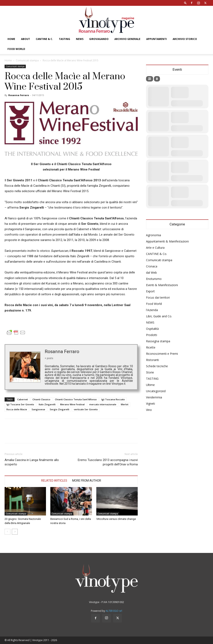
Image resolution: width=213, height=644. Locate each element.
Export (150, 291)
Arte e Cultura (155, 248)
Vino (149, 410)
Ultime (150, 385)
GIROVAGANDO (99, 39)
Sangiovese (38, 409)
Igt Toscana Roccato (113, 399)
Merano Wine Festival (72, 404)
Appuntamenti (157, 39)
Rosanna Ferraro (19, 95)
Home (11, 39)
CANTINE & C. (44, 39)
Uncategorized (156, 391)
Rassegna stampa (158, 341)
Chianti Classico (41, 399)
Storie (150, 372)
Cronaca (152, 266)
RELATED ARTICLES (54, 481)
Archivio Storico (185, 39)
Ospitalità (152, 329)
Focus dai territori (158, 297)
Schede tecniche (157, 366)
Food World (16, 49)
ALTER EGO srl (114, 611)
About (25, 39)
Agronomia (154, 235)
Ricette (151, 347)
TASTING (64, 39)
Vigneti (150, 404)
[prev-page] (7, 532)
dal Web (151, 273)
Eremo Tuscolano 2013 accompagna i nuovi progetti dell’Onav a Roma (108, 462)
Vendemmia (154, 397)
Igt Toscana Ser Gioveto (20, 404)
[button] (185, 3)
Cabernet (23, 399)
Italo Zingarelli (47, 404)
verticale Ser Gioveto (86, 409)
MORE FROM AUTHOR (87, 481)
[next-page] (15, 532)
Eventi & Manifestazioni (162, 285)
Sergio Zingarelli (59, 409)
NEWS (80, 39)
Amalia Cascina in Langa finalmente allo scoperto (32, 462)
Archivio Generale (127, 39)
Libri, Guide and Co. (159, 316)
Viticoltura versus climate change (116, 519)
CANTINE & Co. (157, 254)
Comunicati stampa (27, 60)
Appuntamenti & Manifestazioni (167, 241)
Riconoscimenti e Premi (162, 354)
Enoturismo (154, 279)
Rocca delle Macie (17, 409)
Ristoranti (152, 360)
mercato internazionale (103, 404)
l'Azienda (152, 310)
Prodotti (152, 335)
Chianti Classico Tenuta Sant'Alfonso (76, 399)
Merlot (125, 404)
